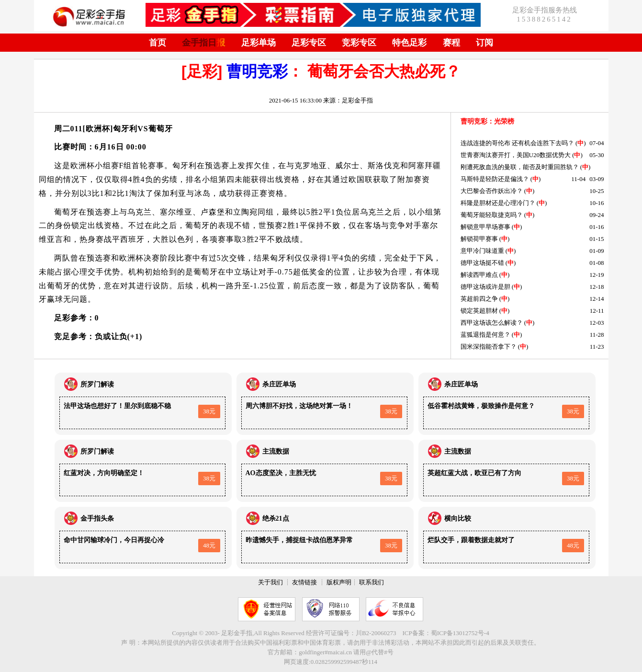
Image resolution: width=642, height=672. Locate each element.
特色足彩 (409, 43)
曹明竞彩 (257, 71)
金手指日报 (203, 43)
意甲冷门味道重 (482, 251)
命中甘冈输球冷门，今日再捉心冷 (114, 540)
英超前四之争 (479, 299)
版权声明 (339, 582)
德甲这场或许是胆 (485, 287)
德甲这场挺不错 (482, 263)
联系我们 (372, 582)
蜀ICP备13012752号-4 (460, 633)
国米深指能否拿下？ (489, 347)
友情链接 (304, 582)
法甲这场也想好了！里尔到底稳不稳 (117, 406)
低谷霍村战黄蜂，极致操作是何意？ (481, 406)
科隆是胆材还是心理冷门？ (498, 203)
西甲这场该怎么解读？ (492, 323)
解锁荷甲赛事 (479, 239)
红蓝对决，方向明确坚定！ (104, 473)
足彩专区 (309, 43)
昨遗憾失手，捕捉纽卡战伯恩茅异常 (299, 540)
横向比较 (458, 518)
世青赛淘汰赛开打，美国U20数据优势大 (516, 155)
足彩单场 (259, 43)
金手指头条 (97, 518)
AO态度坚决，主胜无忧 (281, 473)
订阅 (484, 43)
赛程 (451, 43)
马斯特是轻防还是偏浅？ (495, 179)
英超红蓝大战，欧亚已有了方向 (474, 473)
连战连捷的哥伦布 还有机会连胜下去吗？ (517, 143)
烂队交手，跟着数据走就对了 (471, 540)
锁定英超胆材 (479, 311)
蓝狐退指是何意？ (485, 335)
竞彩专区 (359, 43)
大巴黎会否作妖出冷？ (492, 191)
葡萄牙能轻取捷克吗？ (492, 215)
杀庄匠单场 (279, 384)
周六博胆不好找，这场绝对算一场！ (299, 406)
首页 (158, 43)
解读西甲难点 (479, 275)
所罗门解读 (97, 384)
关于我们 (270, 582)
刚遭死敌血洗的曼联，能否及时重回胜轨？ (520, 167)
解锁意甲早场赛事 (485, 227)
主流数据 (276, 451)
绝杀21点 (276, 518)
